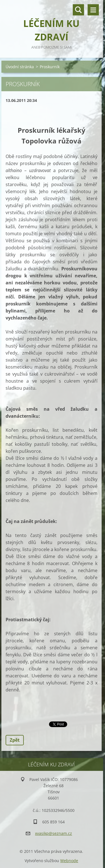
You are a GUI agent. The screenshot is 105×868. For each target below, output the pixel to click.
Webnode (69, 861)
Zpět (15, 740)
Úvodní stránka (20, 67)
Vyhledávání (78, 10)
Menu (93, 10)
